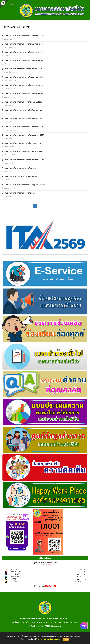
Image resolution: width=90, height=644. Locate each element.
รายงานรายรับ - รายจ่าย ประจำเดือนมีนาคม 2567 (22, 152)
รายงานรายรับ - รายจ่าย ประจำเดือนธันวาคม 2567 (22, 85)
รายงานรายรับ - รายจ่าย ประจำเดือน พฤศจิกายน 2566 (23, 185)
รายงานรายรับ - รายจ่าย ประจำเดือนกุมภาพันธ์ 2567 (23, 160)
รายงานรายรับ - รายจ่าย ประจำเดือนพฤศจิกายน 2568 (23, 60)
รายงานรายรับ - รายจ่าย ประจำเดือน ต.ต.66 (20, 193)
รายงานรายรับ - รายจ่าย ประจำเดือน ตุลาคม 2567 (22, 102)
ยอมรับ (66, 639)
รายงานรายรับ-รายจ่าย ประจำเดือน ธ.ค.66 (19, 176)
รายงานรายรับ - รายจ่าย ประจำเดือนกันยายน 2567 (22, 110)
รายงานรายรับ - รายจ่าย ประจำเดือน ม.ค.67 (20, 168)
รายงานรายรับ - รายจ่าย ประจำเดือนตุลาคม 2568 (22, 69)
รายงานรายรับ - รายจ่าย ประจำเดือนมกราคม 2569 (22, 44)
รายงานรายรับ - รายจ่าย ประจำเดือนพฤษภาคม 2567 (23, 135)
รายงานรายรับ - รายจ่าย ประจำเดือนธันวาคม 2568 (22, 52)
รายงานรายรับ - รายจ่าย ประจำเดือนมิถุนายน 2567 (22, 127)
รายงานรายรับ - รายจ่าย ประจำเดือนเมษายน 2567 (22, 143)
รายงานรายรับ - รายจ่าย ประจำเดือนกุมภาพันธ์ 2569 (23, 36)
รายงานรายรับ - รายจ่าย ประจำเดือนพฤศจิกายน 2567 (23, 94)
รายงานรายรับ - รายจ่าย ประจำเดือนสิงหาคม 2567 (22, 118)
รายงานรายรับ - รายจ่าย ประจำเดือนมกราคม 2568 (22, 77)
